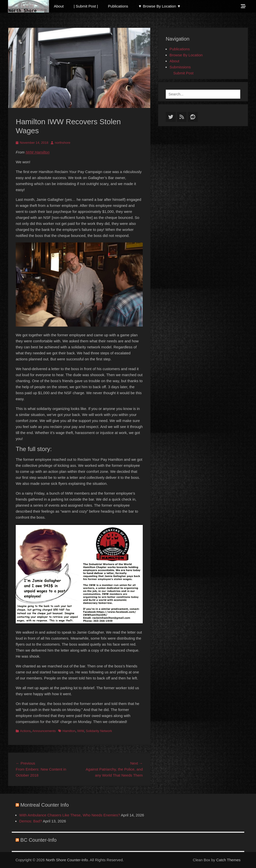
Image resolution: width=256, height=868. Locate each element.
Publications (118, 6)
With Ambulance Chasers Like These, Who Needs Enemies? (70, 815)
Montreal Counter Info (45, 805)
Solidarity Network (99, 731)
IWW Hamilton (37, 152)
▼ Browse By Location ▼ (160, 6)
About (59, 6)
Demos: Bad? (31, 821)
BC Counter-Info (39, 840)
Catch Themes (228, 860)
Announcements (44, 731)
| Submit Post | (86, 6)
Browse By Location (186, 55)
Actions (25, 731)
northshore (62, 143)
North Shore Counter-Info (67, 860)
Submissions (180, 67)
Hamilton (69, 731)
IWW (81, 731)
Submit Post (183, 73)
